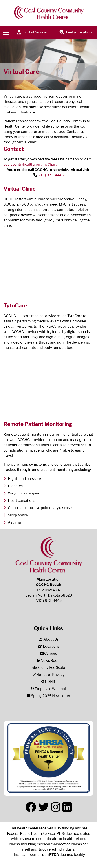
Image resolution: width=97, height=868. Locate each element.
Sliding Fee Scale (49, 668)
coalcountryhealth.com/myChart (30, 164)
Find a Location (75, 33)
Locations (49, 646)
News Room (49, 661)
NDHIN (49, 682)
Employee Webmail (49, 689)
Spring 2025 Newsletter (48, 696)
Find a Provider (32, 33)
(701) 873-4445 (51, 175)
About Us (49, 639)
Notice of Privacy (48, 675)
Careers (48, 653)
